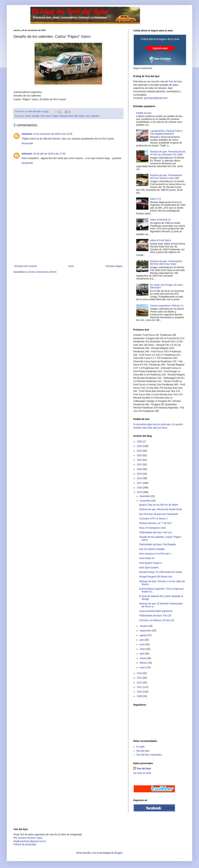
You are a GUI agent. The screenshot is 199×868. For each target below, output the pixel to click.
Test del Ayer (175, 81)
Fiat (42, 116)
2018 (140, 478)
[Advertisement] (68, 239)
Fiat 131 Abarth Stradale (152, 549)
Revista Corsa (66, 116)
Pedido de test (144, 113)
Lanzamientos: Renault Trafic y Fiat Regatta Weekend (166, 132)
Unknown (27, 134)
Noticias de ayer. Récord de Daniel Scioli (160, 509)
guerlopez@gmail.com (156, 98)
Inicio (71, 266)
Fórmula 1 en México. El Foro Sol (157, 620)
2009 (140, 696)
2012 (140, 682)
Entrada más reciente (26, 266)
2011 (140, 687)
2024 (140, 451)
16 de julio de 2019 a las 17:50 (49, 154)
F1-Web (140, 747)
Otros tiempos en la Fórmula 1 (155, 554)
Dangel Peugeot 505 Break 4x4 (156, 577)
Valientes (95, 116)
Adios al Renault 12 (160, 220)
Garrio (48, 116)
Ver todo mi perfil (142, 773)
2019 (140, 474)
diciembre (145, 496)
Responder (27, 143)
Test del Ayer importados (149, 755)
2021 (140, 464)
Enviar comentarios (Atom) (42, 272)
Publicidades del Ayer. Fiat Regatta (157, 544)
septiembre (146, 631)
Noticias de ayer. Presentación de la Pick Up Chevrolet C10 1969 (168, 153)
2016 (140, 488)
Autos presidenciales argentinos (156, 611)
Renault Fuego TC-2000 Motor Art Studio (161, 572)
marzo (143, 658)
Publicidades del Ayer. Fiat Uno (155, 532)
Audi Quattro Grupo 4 (150, 563)
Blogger (118, 853)
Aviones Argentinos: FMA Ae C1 (167, 306)
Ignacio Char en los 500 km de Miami (159, 505)
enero (143, 667)
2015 (140, 492)
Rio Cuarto (79, 116)
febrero (144, 663)
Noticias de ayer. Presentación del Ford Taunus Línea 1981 (166, 177)
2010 (140, 692)
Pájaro (55, 116)
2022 (140, 460)
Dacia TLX (156, 199)
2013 (140, 678)
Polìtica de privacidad (25, 844)
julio (142, 640)
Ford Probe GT (147, 558)
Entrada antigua (114, 266)
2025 (140, 446)
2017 (140, 483)
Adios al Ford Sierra (161, 240)
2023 (140, 455)
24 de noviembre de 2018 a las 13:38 (53, 134)
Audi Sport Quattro (149, 567)
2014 (140, 673)
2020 (140, 469)
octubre (144, 626)
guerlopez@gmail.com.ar (33, 841)
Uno (87, 116)
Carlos (28, 116)
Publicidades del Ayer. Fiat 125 (155, 616)
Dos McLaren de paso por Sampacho (159, 514)
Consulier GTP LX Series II (153, 519)
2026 (140, 442)
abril (142, 654)
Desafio (36, 116)
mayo (143, 649)
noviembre (145, 501)
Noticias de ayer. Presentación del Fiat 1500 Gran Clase (166, 263)
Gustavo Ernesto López (30, 838)
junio (142, 644)
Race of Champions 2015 (152, 528)
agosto (144, 635)
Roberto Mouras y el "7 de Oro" (155, 523)
